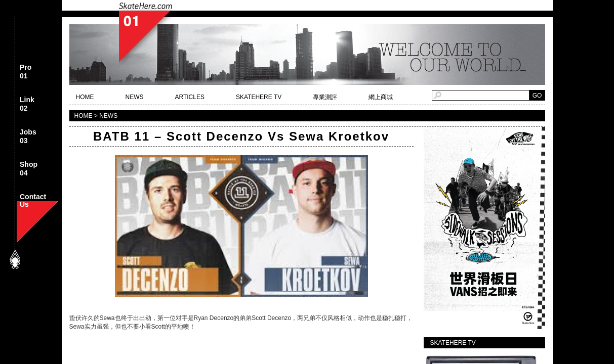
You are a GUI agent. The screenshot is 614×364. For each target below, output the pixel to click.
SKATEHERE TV (259, 97)
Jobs (28, 137)
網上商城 (381, 97)
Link (27, 104)
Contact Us (33, 201)
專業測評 (325, 97)
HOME (85, 97)
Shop (29, 169)
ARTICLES (190, 97)
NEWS (135, 97)
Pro (26, 72)
